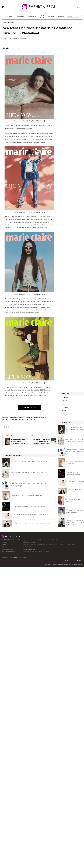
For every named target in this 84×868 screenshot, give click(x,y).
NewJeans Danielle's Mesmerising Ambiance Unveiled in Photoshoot (37, 30)
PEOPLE (51, 17)
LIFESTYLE (32, 17)
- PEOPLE (63, 410)
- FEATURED (64, 398)
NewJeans (28, 417)
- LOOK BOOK (64, 407)
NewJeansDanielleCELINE (11, 420)
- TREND (63, 414)
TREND (61, 17)
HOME (4, 23)
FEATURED (9, 17)
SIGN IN (80, 7)
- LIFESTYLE (64, 404)
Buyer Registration (29, 407)
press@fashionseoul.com (29, 549)
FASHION (20, 17)
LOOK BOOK (42, 17)
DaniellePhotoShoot (28, 420)
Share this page (16, 48)
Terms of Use (5, 557)
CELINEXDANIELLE (17, 417)
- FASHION (63, 401)
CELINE (6, 417)
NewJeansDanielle (40, 417)
